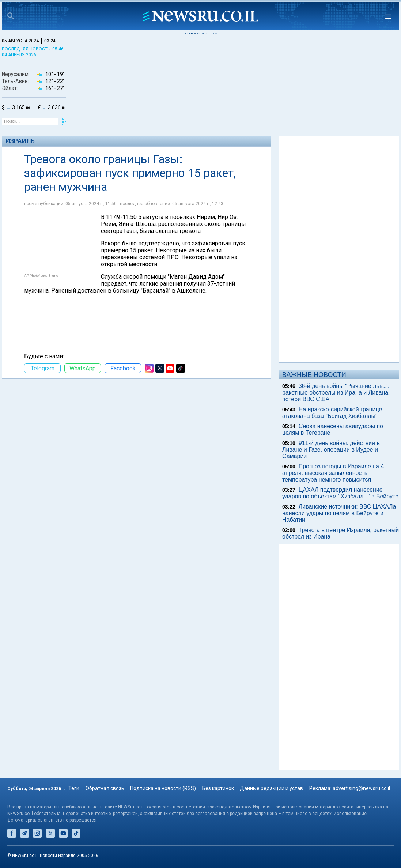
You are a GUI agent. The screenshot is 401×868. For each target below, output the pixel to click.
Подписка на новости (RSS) (163, 788)
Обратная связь (105, 788)
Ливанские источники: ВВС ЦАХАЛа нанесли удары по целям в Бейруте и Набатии (339, 513)
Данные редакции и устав (271, 788)
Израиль (20, 141)
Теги (74, 788)
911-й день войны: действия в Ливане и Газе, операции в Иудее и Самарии (331, 450)
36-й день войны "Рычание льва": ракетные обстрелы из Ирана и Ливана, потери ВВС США (336, 393)
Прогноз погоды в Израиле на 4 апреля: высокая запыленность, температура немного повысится (333, 473)
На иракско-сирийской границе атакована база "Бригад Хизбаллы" (332, 413)
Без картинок (218, 788)
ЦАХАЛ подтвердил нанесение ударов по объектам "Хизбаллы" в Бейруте (340, 493)
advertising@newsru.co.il (361, 788)
